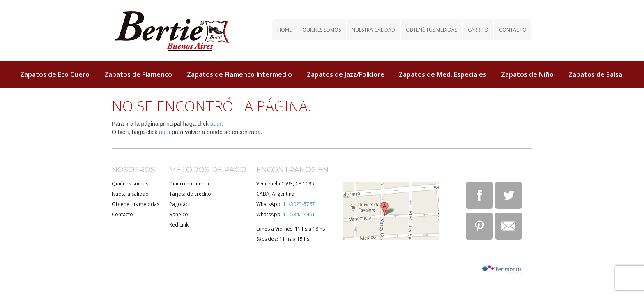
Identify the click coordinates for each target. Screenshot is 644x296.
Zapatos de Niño (527, 74)
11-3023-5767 (299, 204)
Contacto (513, 30)
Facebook (479, 195)
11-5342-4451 (299, 214)
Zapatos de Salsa (595, 74)
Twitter (508, 195)
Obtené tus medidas (431, 30)
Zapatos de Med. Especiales (443, 74)
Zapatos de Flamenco (138, 74)
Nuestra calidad (373, 30)
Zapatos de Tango (289, 102)
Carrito (478, 30)
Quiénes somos (322, 30)
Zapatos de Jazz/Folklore (346, 74)
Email (508, 226)
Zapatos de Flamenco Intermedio (239, 74)
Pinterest (479, 226)
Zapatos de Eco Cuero (55, 74)
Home (284, 30)
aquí (216, 124)
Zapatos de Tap (358, 102)
